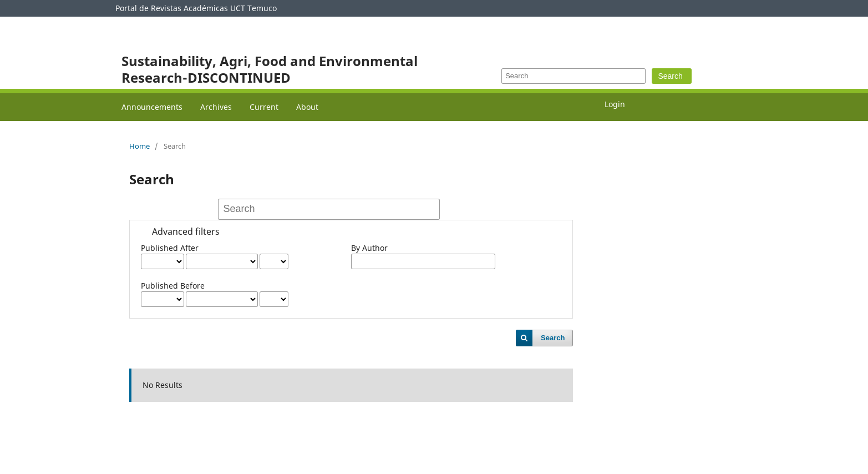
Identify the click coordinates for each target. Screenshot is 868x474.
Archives (216, 107)
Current (264, 107)
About (307, 107)
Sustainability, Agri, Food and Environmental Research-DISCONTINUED (270, 69)
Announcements (152, 107)
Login (615, 104)
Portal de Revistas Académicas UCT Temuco (196, 8)
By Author (369, 248)
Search (670, 76)
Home (139, 146)
